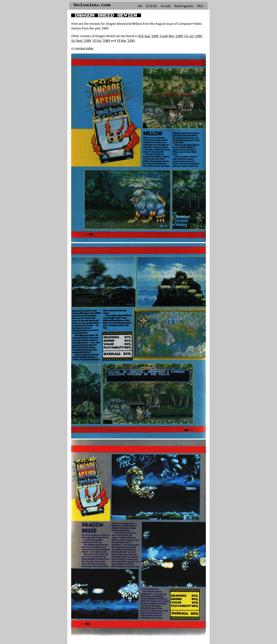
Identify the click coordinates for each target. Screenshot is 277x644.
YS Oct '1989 (101, 40)
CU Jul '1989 (193, 36)
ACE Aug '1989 (148, 36)
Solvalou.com (92, 5)
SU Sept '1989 (81, 40)
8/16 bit (151, 6)
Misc (200, 6)
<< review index (82, 48)
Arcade (166, 6)
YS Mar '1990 (126, 40)
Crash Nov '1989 (171, 36)
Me (140, 6)
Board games (184, 6)
